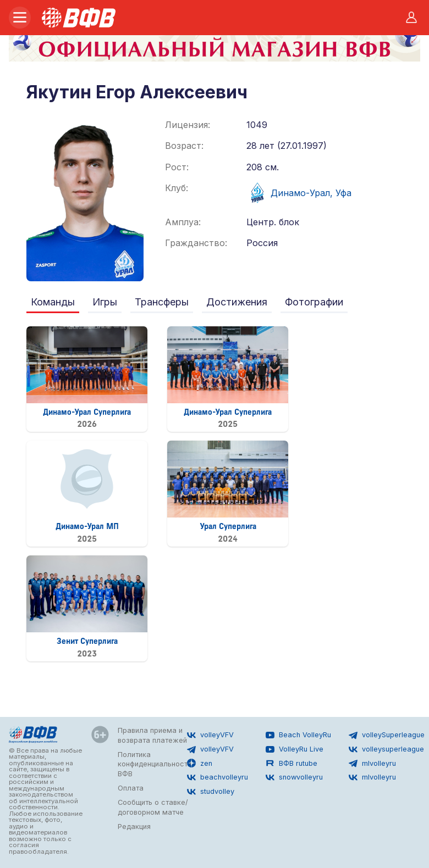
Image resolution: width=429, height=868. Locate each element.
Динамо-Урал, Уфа (299, 193)
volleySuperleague (387, 735)
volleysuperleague (386, 749)
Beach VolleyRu (298, 735)
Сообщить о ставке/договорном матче (153, 807)
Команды (53, 302)
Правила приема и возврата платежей (152, 735)
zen (200, 763)
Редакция (134, 827)
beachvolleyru (218, 777)
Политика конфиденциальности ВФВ (155, 764)
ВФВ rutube (291, 763)
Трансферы (162, 302)
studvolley (211, 792)
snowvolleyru (294, 777)
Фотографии (314, 302)
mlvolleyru (372, 763)
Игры (105, 302)
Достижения (237, 302)
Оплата (131, 788)
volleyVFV (210, 735)
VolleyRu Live (295, 749)
